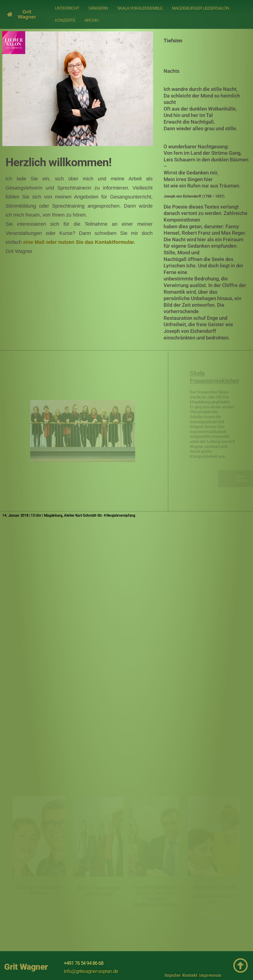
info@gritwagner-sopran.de (91, 971)
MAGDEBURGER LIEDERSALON (200, 8)
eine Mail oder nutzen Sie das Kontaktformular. (79, 242)
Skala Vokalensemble (140, 8)
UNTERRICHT (67, 8)
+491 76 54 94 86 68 (83, 963)
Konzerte (65, 20)
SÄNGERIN (98, 8)
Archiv (92, 20)
